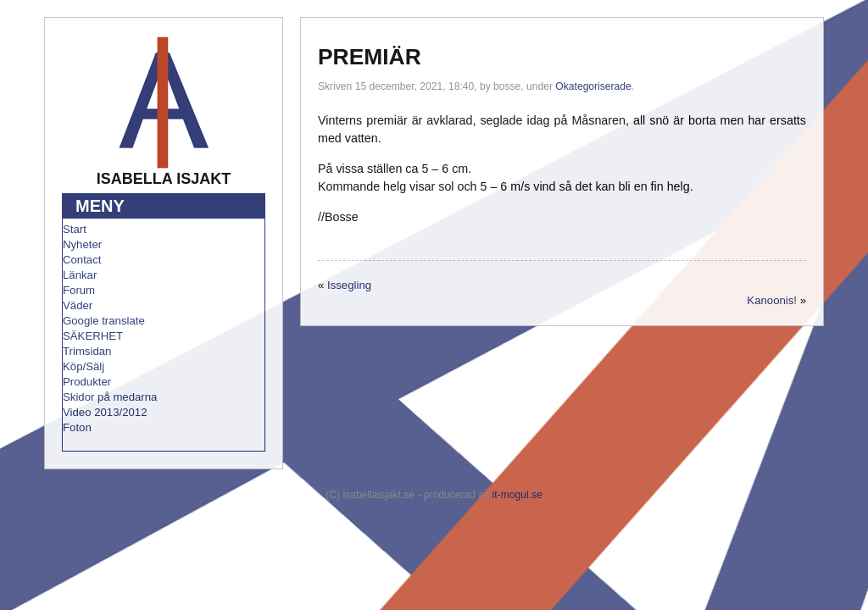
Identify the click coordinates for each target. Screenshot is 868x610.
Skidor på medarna (110, 397)
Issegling (349, 285)
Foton (77, 427)
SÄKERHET (93, 336)
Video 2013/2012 (105, 412)
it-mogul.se (517, 495)
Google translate (104, 321)
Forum (79, 290)
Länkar (80, 275)
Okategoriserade (593, 86)
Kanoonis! (772, 300)
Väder (78, 305)
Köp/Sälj (83, 366)
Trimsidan (87, 351)
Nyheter (82, 244)
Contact (82, 260)
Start (75, 229)
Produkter (87, 382)
